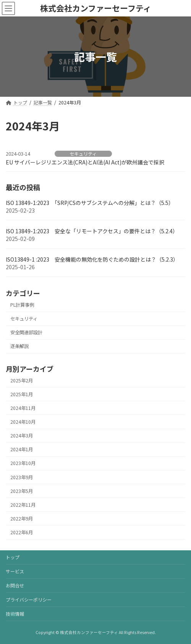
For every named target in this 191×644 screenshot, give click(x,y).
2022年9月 (22, 519)
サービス (15, 571)
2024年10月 (23, 422)
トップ (13, 557)
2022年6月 (22, 532)
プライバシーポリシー (29, 599)
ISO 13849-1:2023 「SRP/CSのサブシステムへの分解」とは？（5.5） (90, 203)
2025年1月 (22, 394)
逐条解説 (19, 346)
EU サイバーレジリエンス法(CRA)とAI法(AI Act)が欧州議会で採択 (85, 162)
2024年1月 (22, 450)
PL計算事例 (22, 305)
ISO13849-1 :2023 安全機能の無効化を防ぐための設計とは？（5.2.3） (92, 260)
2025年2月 (22, 381)
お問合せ (15, 585)
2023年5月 (22, 491)
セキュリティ (83, 154)
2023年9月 (22, 477)
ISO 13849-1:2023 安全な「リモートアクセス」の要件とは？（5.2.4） (92, 231)
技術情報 (15, 614)
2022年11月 (23, 505)
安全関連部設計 (26, 333)
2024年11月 (23, 408)
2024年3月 (22, 436)
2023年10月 (23, 463)
